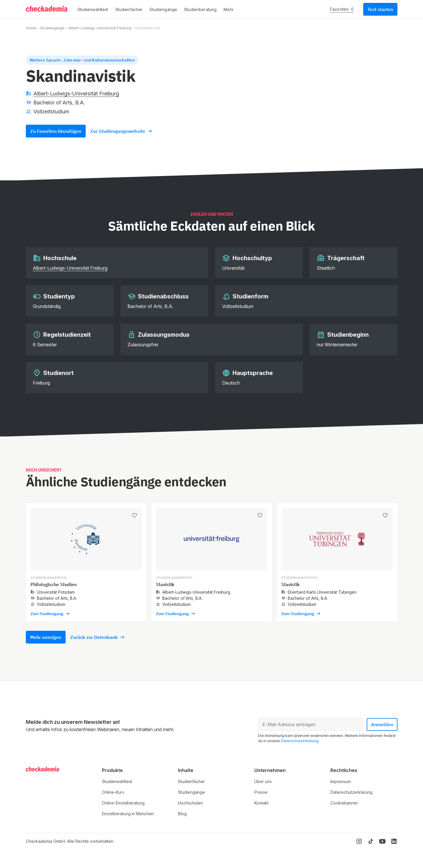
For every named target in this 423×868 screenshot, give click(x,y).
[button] (93, 9)
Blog (182, 814)
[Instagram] (359, 841)
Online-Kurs (113, 792)
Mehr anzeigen (46, 637)
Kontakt (261, 803)
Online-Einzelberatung (123, 803)
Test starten (380, 9)
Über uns (263, 781)
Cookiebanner (344, 803)
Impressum (341, 781)
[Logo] (47, 9)
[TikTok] (371, 841)
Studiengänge (52, 28)
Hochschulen (190, 803)
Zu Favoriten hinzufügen (56, 131)
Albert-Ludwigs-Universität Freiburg (100, 28)
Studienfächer (191, 781)
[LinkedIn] (394, 841)
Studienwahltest (117, 781)
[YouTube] (382, 841)
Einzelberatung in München (128, 814)
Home (31, 28)
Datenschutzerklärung (300, 741)
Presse (261, 792)
